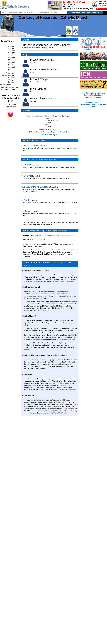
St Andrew (26, 165)
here (15, 107)
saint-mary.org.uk (50, 135)
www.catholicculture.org (69, 390)
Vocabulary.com (69, 339)
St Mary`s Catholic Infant (33, 146)
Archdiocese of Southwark (39, 240)
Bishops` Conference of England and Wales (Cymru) (57, 236)
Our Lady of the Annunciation (36, 187)
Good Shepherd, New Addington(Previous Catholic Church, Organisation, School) (93, 95)
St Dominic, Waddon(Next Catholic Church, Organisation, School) (93, 105)
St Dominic (27, 176)
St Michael (26, 211)
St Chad (25, 200)
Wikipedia (70, 281)
